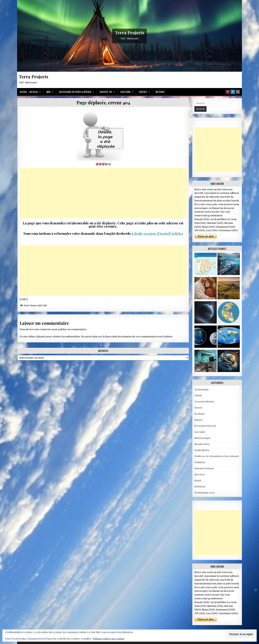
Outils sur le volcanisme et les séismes (217, 456)
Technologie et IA (205, 493)
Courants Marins (204, 402)
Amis (48, 92)
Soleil (198, 481)
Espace (199, 420)
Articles (177, 234)
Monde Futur (202, 444)
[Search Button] (238, 92)
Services (200, 475)
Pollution (200, 462)
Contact (143, 92)
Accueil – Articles (29, 92)
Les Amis (200, 432)
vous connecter (42, 329)
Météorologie (202, 438)
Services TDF (106, 92)
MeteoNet (160, 92)
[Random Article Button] (228, 92)
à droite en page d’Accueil (151, 234)
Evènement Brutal (205, 426)
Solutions (125, 92)
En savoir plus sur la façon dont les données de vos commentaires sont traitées (127, 337)
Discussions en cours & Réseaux (75, 92)
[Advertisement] (103, 193)
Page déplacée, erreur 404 (103, 102)
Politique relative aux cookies (109, 639)
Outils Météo (202, 450)
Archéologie (202, 390)
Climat (198, 395)
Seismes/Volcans (204, 468)
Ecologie (199, 414)
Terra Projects (130, 33)
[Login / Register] (233, 92)
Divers (198, 408)
